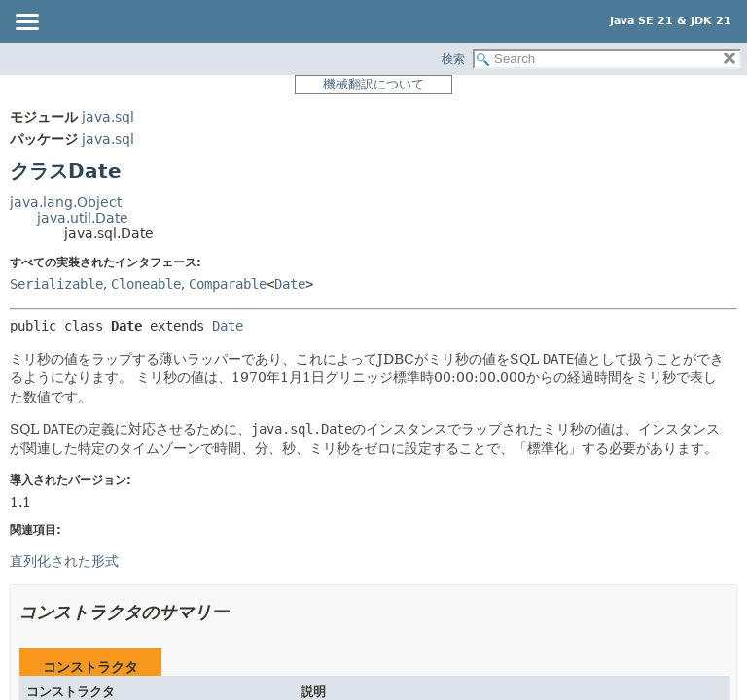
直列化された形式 (64, 561)
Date (290, 284)
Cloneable (146, 284)
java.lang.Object (66, 202)
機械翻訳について (373, 84)
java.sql (108, 117)
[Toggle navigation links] (26, 23)
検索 (453, 59)
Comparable (228, 284)
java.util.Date (83, 218)
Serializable (56, 284)
